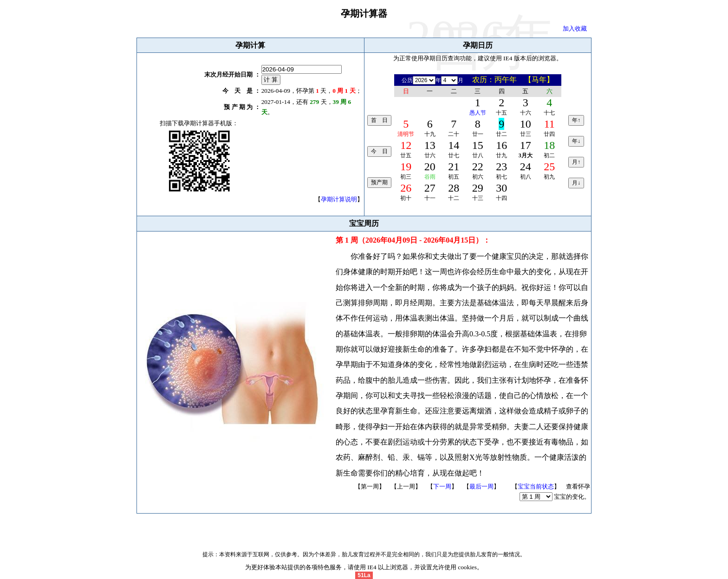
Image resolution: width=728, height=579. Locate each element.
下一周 (442, 486)
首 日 (379, 120)
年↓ (576, 141)
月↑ (576, 162)
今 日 (379, 151)
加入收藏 (575, 29)
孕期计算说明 (339, 199)
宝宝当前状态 (536, 486)
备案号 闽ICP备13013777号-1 (364, 530)
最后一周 (481, 486)
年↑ (576, 120)
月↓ (576, 183)
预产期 (379, 182)
